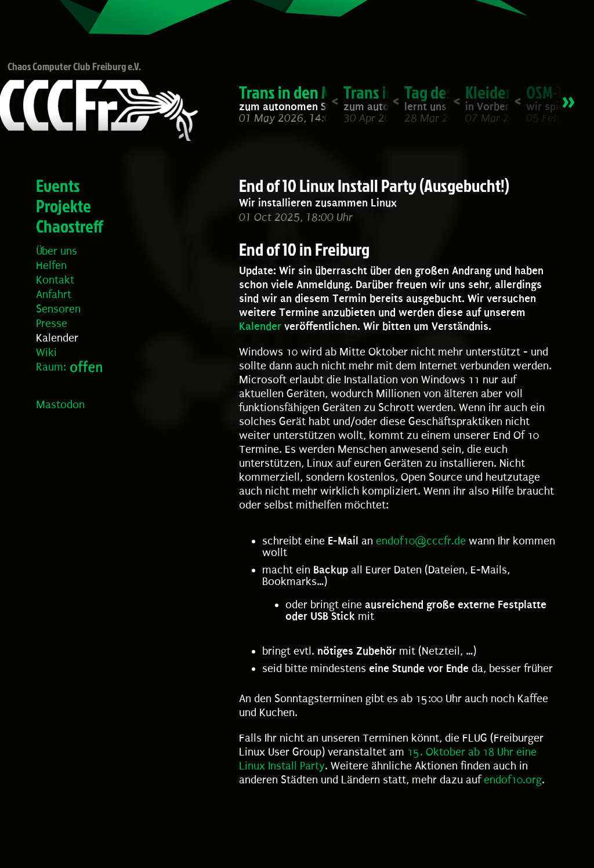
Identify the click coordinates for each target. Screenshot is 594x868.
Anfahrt (54, 295)
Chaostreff (70, 226)
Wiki (46, 353)
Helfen (51, 266)
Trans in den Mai (291, 92)
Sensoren (58, 309)
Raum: (51, 367)
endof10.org (513, 780)
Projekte (64, 206)
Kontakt (55, 280)
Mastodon (60, 405)
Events (58, 186)
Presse (52, 324)
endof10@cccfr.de (421, 541)
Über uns (57, 251)
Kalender (57, 338)
